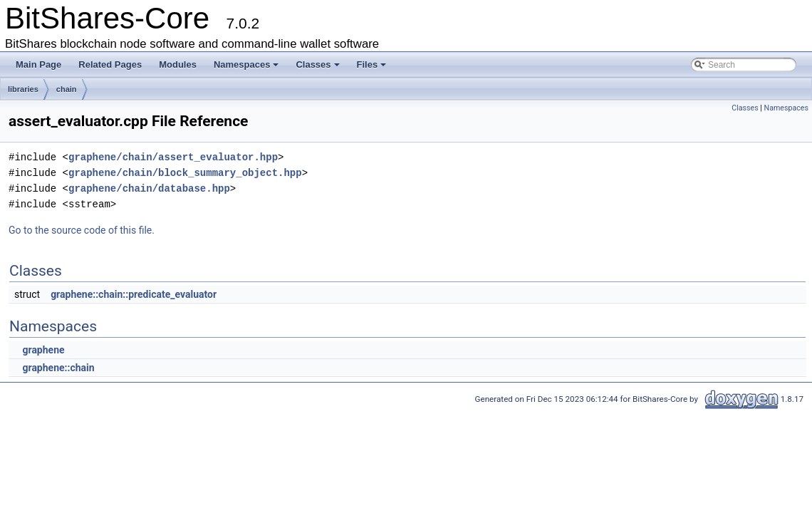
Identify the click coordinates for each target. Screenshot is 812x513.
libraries (23, 89)
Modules (178, 64)
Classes (317, 64)
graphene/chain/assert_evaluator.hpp (173, 157)
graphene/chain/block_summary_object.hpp (185, 173)
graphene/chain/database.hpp (149, 188)
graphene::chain (58, 368)
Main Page (38, 64)
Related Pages (110, 64)
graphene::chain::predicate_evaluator (134, 294)
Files (372, 64)
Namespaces (246, 64)
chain (67, 89)
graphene (43, 350)
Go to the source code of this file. (82, 230)
